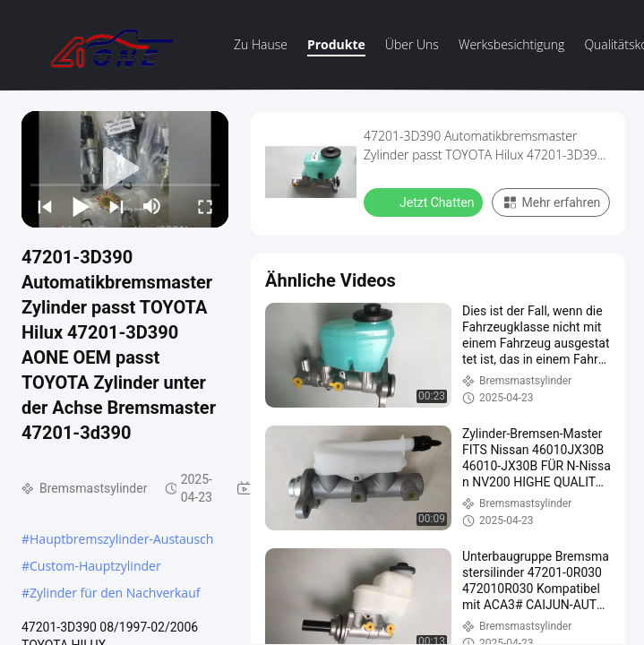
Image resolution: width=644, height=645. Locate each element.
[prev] (45, 206)
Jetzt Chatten (425, 202)
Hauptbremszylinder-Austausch (121, 539)
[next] (116, 206)
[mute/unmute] (152, 206)
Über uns (412, 44)
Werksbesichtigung (511, 44)
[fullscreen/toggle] (205, 206)
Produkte (336, 44)
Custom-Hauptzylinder (95, 566)
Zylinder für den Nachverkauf (115, 593)
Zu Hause (261, 44)
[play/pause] (81, 206)
